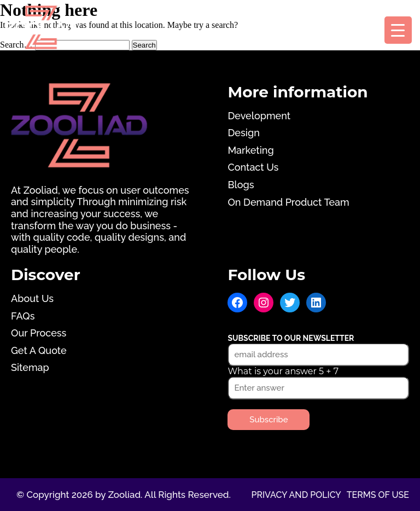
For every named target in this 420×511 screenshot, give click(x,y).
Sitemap (30, 367)
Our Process (39, 333)
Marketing (250, 150)
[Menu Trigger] (398, 30)
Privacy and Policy (296, 495)
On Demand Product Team (288, 202)
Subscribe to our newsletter (291, 338)
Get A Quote (39, 350)
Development (259, 116)
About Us (32, 298)
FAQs (23, 316)
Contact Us (253, 167)
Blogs (241, 185)
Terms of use (378, 495)
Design (243, 133)
